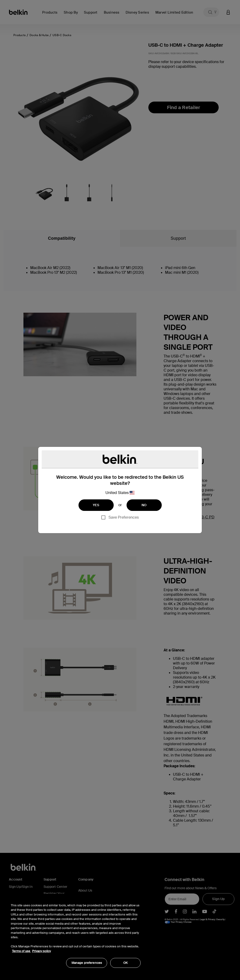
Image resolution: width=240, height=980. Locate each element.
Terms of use (21, 951)
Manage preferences (87, 963)
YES (96, 505)
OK (126, 963)
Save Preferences (124, 517)
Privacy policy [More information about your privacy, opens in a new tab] (41, 951)
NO (144, 505)
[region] (76, 933)
